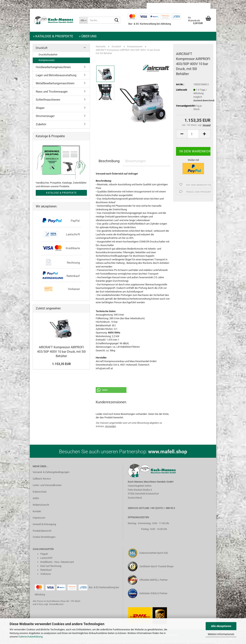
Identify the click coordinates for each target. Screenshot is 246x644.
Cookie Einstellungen (44, 539)
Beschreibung (109, 163)
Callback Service (42, 481)
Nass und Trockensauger (52, 94)
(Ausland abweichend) (204, 103)
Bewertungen (136, 163)
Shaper (40, 110)
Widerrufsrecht (41, 507)
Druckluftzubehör (48, 57)
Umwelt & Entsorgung (44, 527)
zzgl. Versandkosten (54, 607)
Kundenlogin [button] (180, 6)
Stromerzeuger (45, 118)
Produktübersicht (42, 533)
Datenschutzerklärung (30, 637)
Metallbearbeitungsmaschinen (55, 86)
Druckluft (42, 50)
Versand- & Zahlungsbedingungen (51, 474)
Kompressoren (47, 62)
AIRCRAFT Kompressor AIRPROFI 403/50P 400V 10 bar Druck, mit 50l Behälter (61, 354)
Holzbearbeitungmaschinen (53, 69)
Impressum (39, 520)
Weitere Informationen (221, 634)
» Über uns (88, 36)
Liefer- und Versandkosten (47, 487)
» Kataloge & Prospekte (53, 36)
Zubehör (41, 127)
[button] (157, 6)
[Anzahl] (193, 136)
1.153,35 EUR (61, 366)
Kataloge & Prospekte (61, 195)
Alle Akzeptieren (221, 626)
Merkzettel (201, 6)
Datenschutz (40, 494)
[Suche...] (83, 20)
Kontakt (37, 514)
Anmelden (110, 429)
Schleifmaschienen (48, 102)
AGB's (36, 501)
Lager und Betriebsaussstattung (56, 78)
